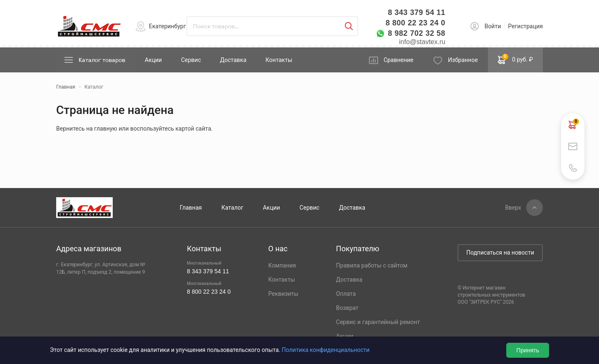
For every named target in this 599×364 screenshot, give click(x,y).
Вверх (513, 208)
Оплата (346, 294)
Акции (153, 60)
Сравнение (399, 60)
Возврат (347, 308)
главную (105, 129)
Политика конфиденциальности (325, 350)
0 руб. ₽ (515, 59)
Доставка (233, 60)
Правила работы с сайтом (372, 265)
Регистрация (525, 26)
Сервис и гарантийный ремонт (378, 322)
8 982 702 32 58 (416, 33)
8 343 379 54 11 (416, 12)
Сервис (191, 60)
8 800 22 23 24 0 (416, 23)
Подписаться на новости (500, 253)
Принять (528, 350)
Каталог (232, 208)
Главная (191, 208)
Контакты (279, 60)
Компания (282, 265)
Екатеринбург (167, 26)
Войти (493, 26)
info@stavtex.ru (422, 42)
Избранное (463, 60)
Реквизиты (283, 294)
